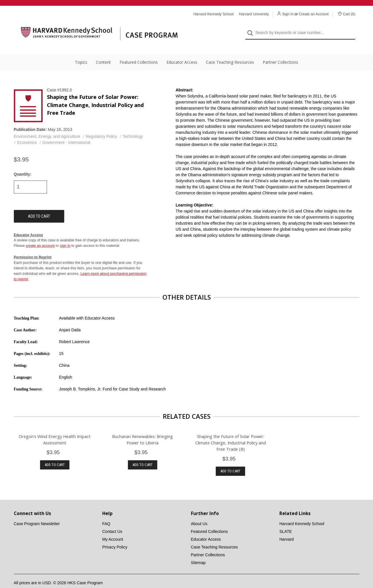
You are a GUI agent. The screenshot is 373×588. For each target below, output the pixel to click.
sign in (65, 236)
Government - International (66, 132)
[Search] (252, 28)
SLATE (286, 521)
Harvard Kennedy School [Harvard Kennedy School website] (213, 14)
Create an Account (314, 14)
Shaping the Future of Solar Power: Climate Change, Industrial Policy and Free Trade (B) (231, 432)
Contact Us (112, 521)
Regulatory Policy (102, 126)
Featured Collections (139, 52)
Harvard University (254, 14)
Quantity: (23, 164)
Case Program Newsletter (37, 514)
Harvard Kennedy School (302, 514)
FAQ (106, 514)
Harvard (287, 529)
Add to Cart (55, 455)
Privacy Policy (115, 537)
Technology (133, 126)
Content (103, 52)
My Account (113, 529)
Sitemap (198, 553)
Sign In (288, 14)
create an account (40, 236)
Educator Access (182, 52)
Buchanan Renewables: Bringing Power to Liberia (142, 429)
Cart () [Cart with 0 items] (347, 14)
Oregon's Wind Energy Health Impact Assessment (55, 429)
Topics (81, 52)
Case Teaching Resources (230, 52)
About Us (199, 514)
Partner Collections (280, 52)
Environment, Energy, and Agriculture (47, 126)
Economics (27, 132)
